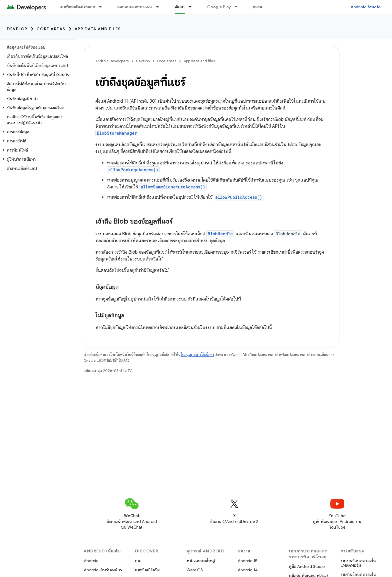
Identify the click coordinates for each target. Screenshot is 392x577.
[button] (37, 75)
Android (91, 561)
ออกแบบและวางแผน (135, 7)
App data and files (98, 29)
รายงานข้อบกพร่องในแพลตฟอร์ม (358, 563)
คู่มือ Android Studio (307, 566)
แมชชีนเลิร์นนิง (147, 570)
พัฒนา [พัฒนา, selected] (180, 7)
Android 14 (248, 570)
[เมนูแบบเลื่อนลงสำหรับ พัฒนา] (193, 7)
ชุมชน (258, 7)
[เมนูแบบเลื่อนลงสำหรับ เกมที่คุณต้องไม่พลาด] (103, 7)
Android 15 (248, 561)
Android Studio (366, 7)
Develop (17, 29)
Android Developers (112, 61)
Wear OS (195, 570)
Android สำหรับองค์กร (103, 570)
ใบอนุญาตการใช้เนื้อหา (197, 355)
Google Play (219, 7)
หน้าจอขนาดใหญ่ (201, 561)
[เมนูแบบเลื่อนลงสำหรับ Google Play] (239, 7)
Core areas (51, 29)
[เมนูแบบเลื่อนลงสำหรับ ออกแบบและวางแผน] (160, 7)
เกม (138, 561)
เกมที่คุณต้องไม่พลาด (77, 7)
